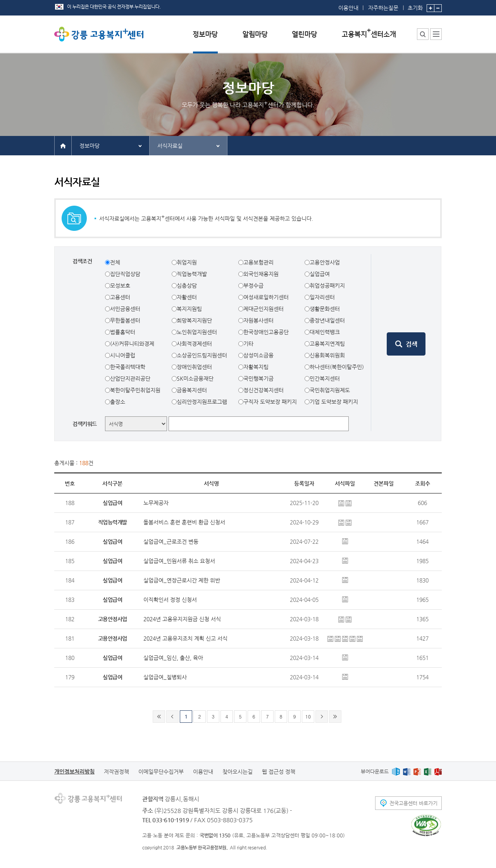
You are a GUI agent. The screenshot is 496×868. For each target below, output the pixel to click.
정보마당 (90, 146)
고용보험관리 (258, 262)
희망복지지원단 (194, 320)
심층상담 (187, 285)
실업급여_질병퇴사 (165, 677)
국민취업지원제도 (330, 390)
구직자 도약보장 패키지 (270, 402)
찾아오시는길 (238, 772)
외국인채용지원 (261, 274)
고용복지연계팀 (327, 344)
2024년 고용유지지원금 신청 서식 (182, 619)
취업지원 (187, 262)
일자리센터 (322, 297)
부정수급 (253, 285)
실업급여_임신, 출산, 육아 (173, 658)
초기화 (415, 5)
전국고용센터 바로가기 (413, 803)
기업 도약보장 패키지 (334, 402)
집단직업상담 (125, 274)
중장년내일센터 (327, 320)
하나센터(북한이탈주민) (337, 367)
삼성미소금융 (258, 355)
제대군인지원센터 (263, 309)
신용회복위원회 (327, 355)
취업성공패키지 (327, 285)
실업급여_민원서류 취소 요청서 (179, 561)
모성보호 (120, 285)
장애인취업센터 (194, 367)
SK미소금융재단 (195, 378)
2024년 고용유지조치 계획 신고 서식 (185, 638)
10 (308, 716)
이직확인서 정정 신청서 (170, 600)
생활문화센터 (325, 309)
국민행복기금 (258, 378)
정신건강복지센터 (263, 390)
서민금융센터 (125, 309)
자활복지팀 (256, 367)
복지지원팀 (189, 309)
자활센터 (187, 297)
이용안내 (348, 8)
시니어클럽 (123, 355)
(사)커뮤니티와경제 (132, 344)
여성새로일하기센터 (266, 297)
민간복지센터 (325, 378)
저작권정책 (116, 772)
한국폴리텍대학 (128, 367)
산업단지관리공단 (130, 378)
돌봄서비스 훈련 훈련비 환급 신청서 (184, 522)
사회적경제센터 (194, 344)
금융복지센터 (192, 390)
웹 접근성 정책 (279, 772)
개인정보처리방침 (74, 772)
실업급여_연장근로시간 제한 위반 (182, 580)
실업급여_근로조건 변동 (171, 541)
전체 (115, 262)
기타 (248, 344)
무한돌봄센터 (125, 320)
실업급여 (320, 274)
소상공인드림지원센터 (202, 355)
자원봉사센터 (258, 320)
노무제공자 (156, 503)
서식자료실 (170, 146)
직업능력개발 (192, 274)
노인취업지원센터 (197, 332)
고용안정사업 (325, 262)
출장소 (118, 402)
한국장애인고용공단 (266, 332)
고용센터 (120, 297)
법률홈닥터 (123, 332)
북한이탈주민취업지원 (135, 390)
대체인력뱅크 (325, 332)
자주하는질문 (383, 8)
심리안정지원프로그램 (202, 402)
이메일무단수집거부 (161, 772)
